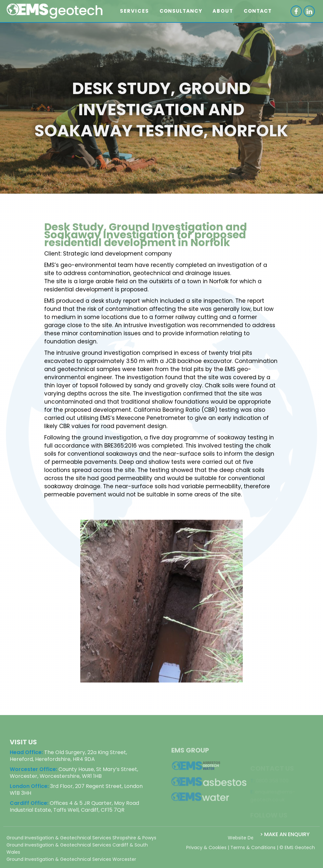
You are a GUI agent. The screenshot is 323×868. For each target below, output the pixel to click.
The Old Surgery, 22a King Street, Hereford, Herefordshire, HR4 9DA (68, 758)
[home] (55, 11)
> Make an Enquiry (285, 834)
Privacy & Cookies (206, 850)
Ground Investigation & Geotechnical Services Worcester (71, 862)
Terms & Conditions (253, 850)
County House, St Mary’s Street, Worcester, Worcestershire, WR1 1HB (74, 775)
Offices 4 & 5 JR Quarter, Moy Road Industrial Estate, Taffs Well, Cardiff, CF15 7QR (74, 809)
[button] (135, 11)
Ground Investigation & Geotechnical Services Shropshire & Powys (81, 840)
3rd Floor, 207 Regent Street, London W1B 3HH (76, 792)
